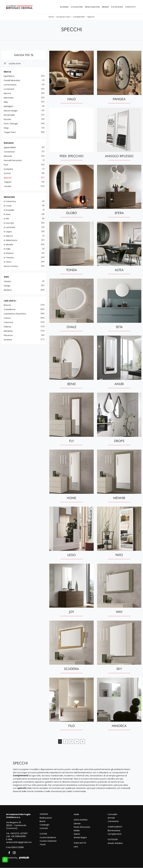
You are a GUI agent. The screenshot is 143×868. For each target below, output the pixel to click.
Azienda (64, 7)
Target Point (11, 132)
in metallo (9, 245)
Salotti (77, 834)
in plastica (10, 253)
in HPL (8, 219)
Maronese (10, 98)
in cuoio (9, 206)
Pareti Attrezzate (82, 827)
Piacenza (9, 335)
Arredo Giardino (115, 843)
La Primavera (11, 85)
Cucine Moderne (48, 837)
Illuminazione (114, 831)
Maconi (8, 93)
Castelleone (11, 309)
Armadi (111, 818)
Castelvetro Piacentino (16, 314)
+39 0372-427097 (19, 833)
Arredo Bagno (80, 837)
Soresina (9, 340)
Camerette (113, 821)
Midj (7, 102)
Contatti (131, 7)
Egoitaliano (10, 76)
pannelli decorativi (14, 160)
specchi (9, 178)
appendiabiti (11, 147)
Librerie (77, 824)
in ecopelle (10, 210)
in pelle (8, 249)
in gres (8, 214)
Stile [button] (6, 277)
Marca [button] (7, 72)
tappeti (9, 182)
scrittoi (8, 173)
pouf (7, 165)
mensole (9, 156)
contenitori (10, 152)
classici (8, 281)
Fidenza (9, 327)
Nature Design (12, 111)
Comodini (112, 814)
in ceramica (11, 201)
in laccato (10, 223)
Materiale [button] (9, 197)
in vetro (9, 262)
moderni (9, 290)
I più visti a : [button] (10, 301)
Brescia (8, 305)
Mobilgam (10, 106)
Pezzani (8, 119)
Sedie (76, 814)
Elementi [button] (9, 143)
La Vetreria (10, 89)
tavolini (9, 186)
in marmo (9, 236)
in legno (9, 232)
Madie (77, 831)
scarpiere (9, 169)
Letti (76, 847)
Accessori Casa (63, 17)
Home (51, 17)
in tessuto (10, 258)
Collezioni (77, 7)
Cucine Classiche (48, 841)
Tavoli (43, 844)
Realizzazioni (92, 7)
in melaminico (12, 240)
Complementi (79, 17)
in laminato (11, 227)
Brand (105, 7)
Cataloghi (117, 7)
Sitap (7, 128)
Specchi (91, 17)
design (8, 286)
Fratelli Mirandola (13, 80)
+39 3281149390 (18, 836)
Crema (8, 318)
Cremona (9, 322)
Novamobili (10, 115)
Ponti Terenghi (12, 124)
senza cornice (12, 266)
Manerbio (9, 331)
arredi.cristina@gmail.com (19, 842)
